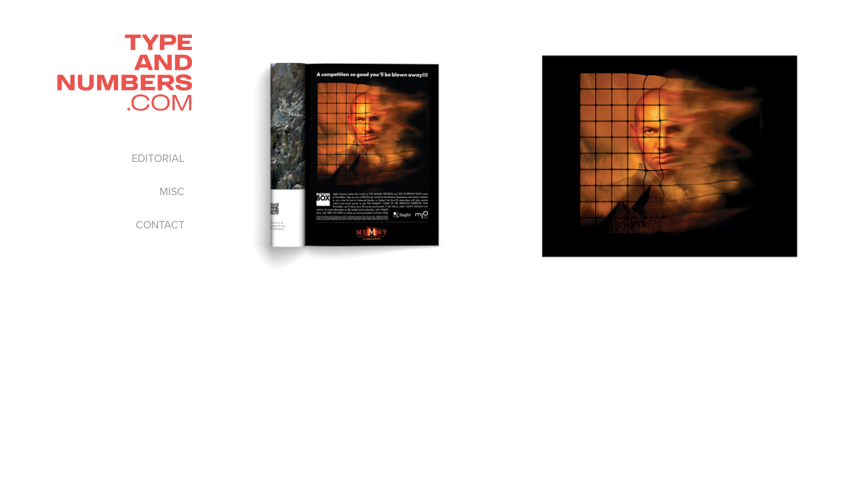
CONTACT (160, 224)
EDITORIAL (158, 158)
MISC (172, 191)
